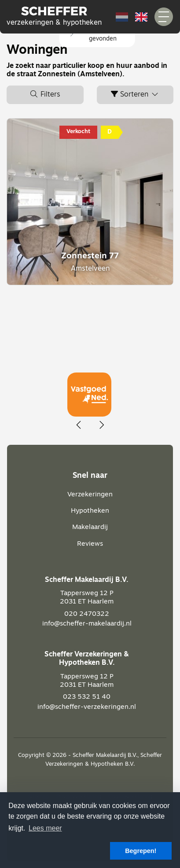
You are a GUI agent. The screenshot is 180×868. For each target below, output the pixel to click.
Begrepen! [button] (141, 851)
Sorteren (135, 94)
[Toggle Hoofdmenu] (164, 17)
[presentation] (79, 425)
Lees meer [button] (45, 828)
